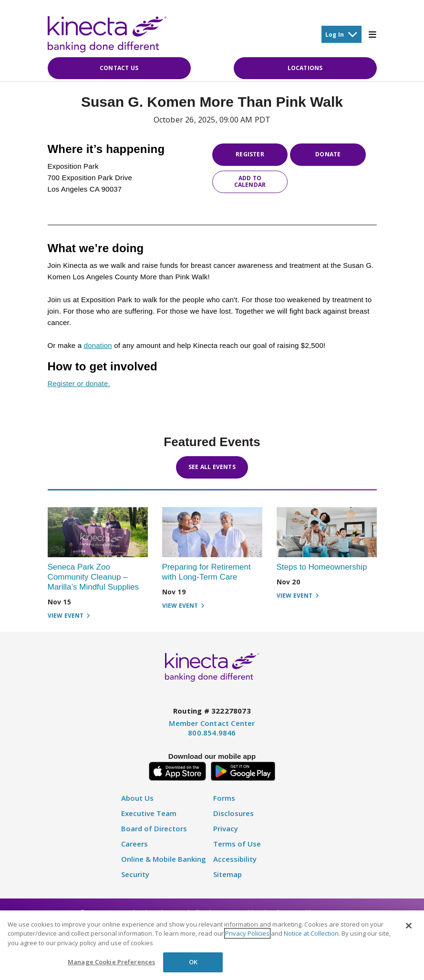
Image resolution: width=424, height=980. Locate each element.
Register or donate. (79, 383)
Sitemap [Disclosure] (228, 874)
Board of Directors (154, 829)
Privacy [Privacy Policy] (226, 829)
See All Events (212, 467)
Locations (305, 68)
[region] (212, 945)
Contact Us (119, 68)
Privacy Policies (247, 933)
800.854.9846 (212, 733)
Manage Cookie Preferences (111, 962)
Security (135, 874)
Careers (134, 844)
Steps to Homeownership (322, 567)
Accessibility (235, 859)
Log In (341, 34)
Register (250, 154)
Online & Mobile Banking (164, 859)
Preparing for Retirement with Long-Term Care (207, 572)
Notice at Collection (311, 933)
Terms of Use (237, 844)
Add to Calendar (250, 181)
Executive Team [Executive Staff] (149, 813)
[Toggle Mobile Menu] (372, 34)
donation (98, 345)
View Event (69, 616)
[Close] (409, 926)
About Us (137, 798)
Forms (224, 798)
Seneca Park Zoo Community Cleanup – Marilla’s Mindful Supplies (93, 577)
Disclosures (233, 813)
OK (193, 962)
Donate (328, 154)
